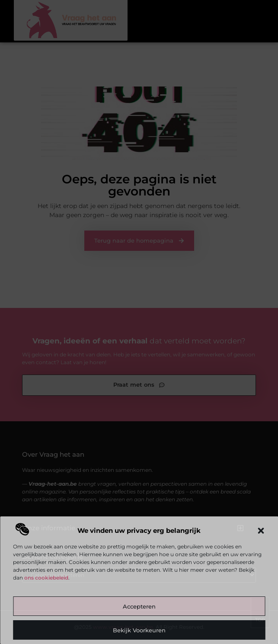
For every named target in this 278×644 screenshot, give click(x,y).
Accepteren (139, 606)
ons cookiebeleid (46, 578)
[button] (261, 531)
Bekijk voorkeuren (139, 630)
